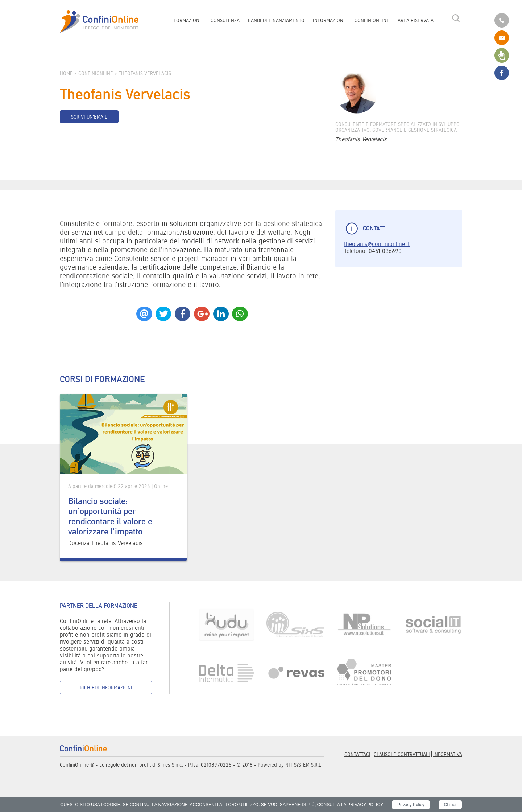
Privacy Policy (411, 805)
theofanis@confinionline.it (377, 244)
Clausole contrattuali (402, 754)
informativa (448, 754)
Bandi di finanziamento (276, 20)
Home (66, 73)
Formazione (188, 20)
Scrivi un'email (89, 117)
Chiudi (450, 805)
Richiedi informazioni (106, 688)
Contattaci (357, 754)
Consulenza (225, 20)
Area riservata (416, 20)
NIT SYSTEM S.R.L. (304, 765)
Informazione (330, 20)
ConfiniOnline (372, 20)
